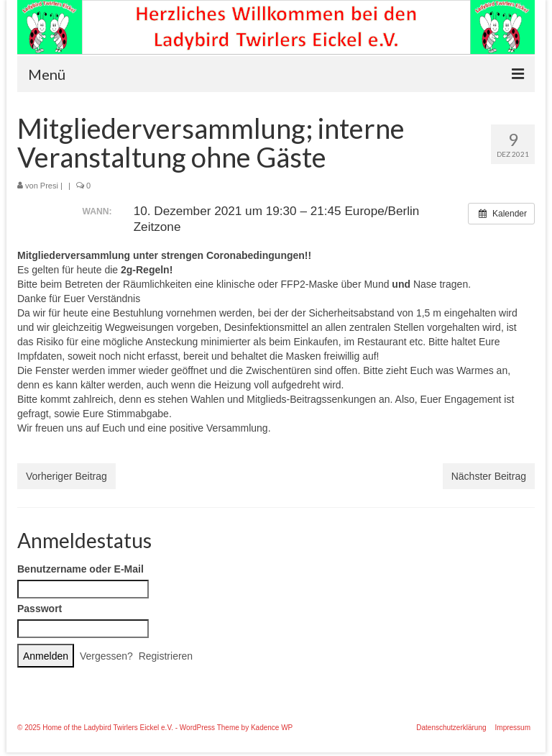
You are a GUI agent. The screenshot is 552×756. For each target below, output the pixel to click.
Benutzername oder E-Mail (80, 569)
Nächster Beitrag (489, 476)
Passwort (40, 609)
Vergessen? (106, 656)
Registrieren (166, 656)
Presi (49, 186)
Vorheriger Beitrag (66, 476)
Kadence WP (272, 728)
